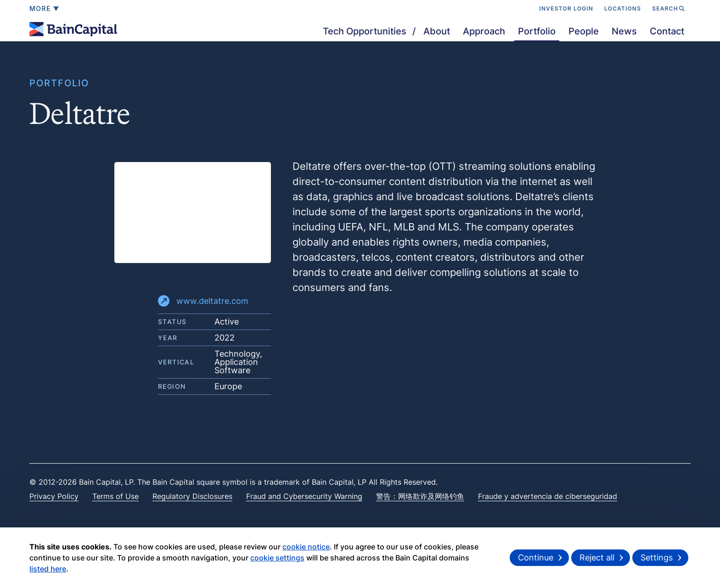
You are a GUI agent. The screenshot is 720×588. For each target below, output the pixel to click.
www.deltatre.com (203, 301)
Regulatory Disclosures (192, 496)
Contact (667, 31)
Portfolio (537, 31)
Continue (536, 557)
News (624, 31)
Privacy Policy (54, 496)
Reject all (597, 557)
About (437, 31)
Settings (657, 557)
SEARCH (669, 8)
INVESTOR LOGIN (566, 8)
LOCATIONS (623, 8)
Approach (484, 31)
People (584, 31)
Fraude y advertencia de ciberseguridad (548, 496)
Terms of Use (115, 496)
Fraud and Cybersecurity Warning (304, 496)
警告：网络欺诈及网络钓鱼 (420, 496)
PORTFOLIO (59, 83)
